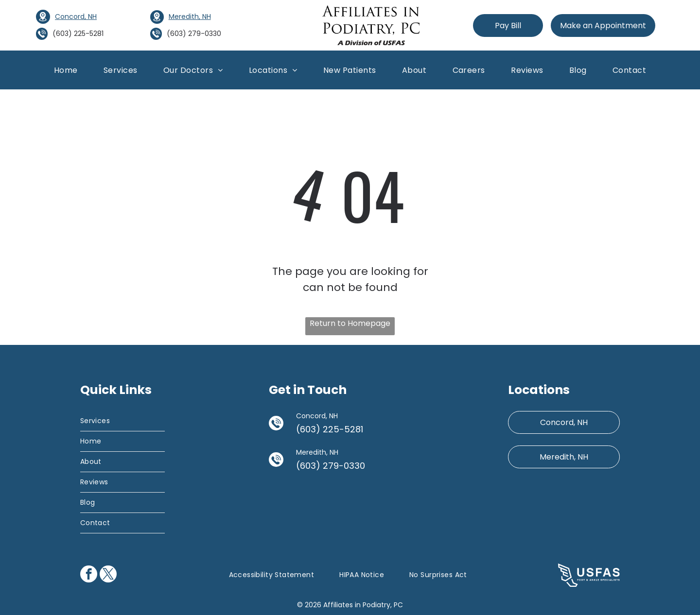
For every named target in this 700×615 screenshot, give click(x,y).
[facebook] (89, 575)
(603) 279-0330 (194, 34)
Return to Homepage (350, 323)
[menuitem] (66, 70)
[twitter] (108, 575)
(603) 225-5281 (78, 34)
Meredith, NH (190, 17)
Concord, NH (76, 17)
